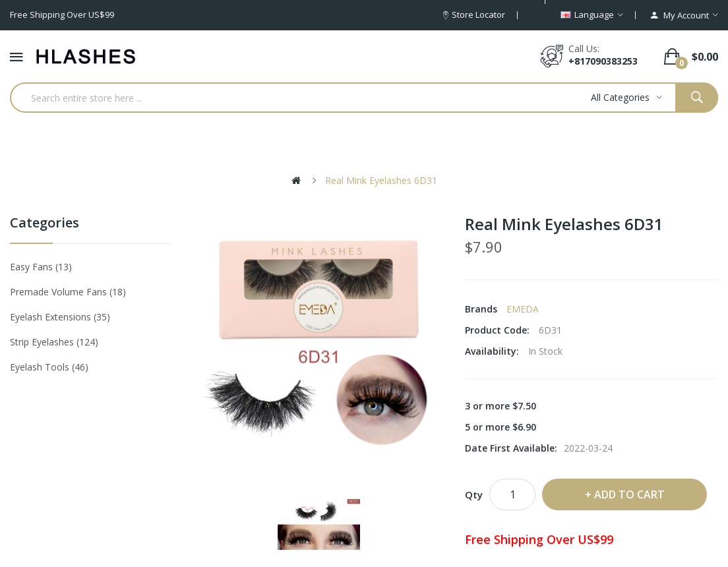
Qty (474, 494)
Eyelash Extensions (60, 317)
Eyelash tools (49, 367)
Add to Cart (629, 494)
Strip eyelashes (54, 342)
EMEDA (523, 309)
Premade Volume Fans (68, 292)
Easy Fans (41, 267)
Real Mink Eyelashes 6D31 (381, 180)
